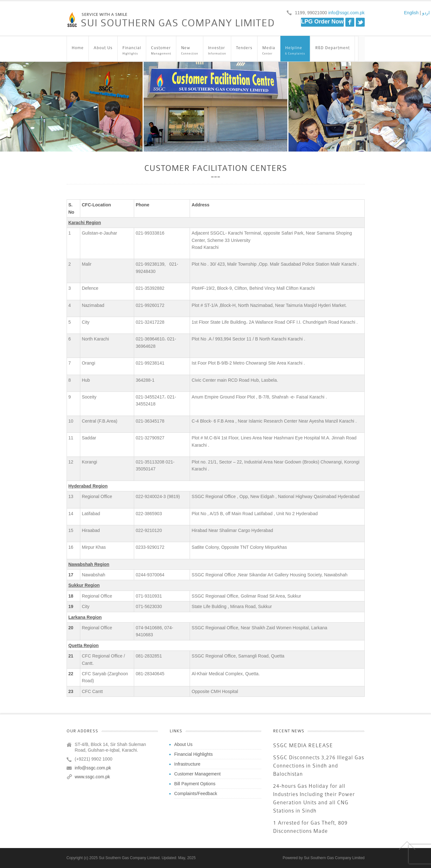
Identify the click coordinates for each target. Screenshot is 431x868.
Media (269, 51)
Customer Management (197, 774)
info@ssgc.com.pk (346, 13)
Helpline (295, 51)
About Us (103, 51)
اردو (426, 13)
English (411, 13)
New (190, 51)
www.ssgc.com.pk (92, 777)
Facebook (350, 22)
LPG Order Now (322, 22)
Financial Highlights (193, 754)
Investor (217, 51)
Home (78, 51)
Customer (161, 51)
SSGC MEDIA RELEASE (303, 745)
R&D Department (333, 51)
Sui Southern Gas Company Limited (334, 858)
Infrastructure (187, 764)
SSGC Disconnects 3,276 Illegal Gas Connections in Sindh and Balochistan (319, 766)
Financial (132, 51)
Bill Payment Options (195, 784)
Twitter (360, 22)
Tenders (244, 51)
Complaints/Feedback (196, 794)
